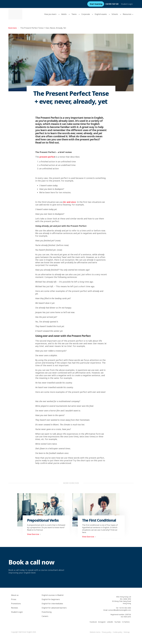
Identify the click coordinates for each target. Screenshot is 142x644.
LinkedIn (110, 622)
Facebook (93, 622)
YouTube (117, 622)
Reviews (15, 608)
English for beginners (51, 599)
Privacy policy (107, 632)
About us (15, 595)
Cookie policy (117, 632)
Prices (14, 599)
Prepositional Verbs (43, 520)
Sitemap (127, 632)
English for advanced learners (54, 608)
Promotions (16, 604)
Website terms (95, 632)
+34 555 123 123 (112, 4)
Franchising (47, 612)
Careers (45, 616)
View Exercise (34, 534)
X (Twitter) (126, 622)
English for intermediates (52, 604)
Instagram (102, 622)
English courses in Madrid (53, 595)
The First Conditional (99, 520)
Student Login (127, 4)
